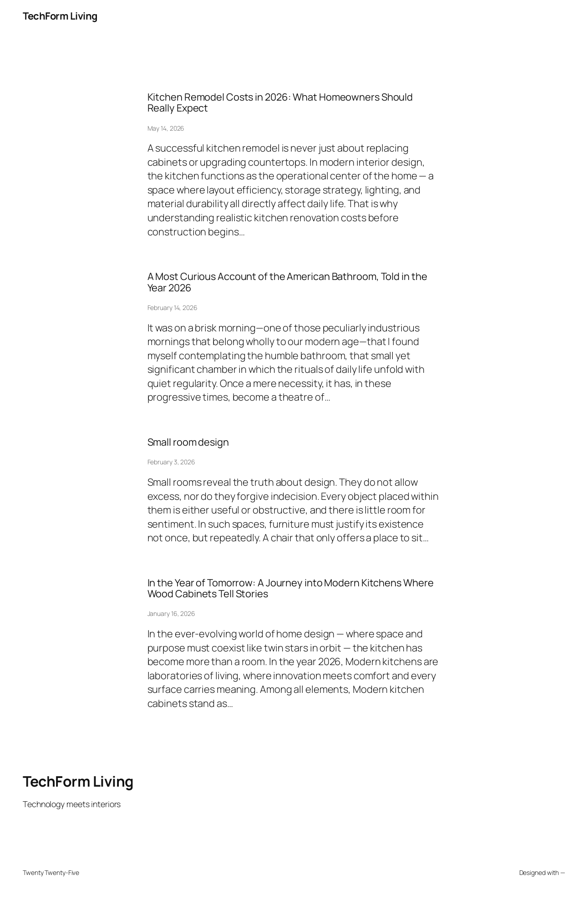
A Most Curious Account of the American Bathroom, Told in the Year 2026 (287, 282)
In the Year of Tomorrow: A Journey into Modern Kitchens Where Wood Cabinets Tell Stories (291, 588)
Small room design (188, 442)
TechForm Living (60, 16)
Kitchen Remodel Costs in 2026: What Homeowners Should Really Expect (280, 103)
